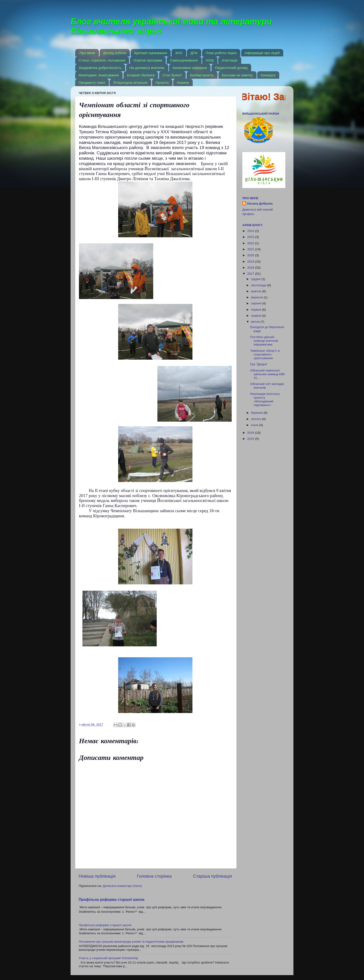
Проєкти (162, 83)
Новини (183, 83)
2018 (251, 268)
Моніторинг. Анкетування (99, 75)
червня (257, 310)
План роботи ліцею (221, 53)
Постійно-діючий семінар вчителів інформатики (264, 341)
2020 (251, 255)
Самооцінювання (184, 60)
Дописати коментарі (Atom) (122, 886)
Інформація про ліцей (262, 53)
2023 (251, 237)
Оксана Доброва (260, 203)
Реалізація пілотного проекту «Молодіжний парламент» (265, 400)
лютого (256, 419)
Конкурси (268, 75)
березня (257, 413)
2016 (251, 433)
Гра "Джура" (259, 364)
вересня (257, 297)
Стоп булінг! (172, 75)
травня (256, 316)
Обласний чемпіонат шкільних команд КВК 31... (268, 374)
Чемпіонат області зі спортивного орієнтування (265, 354)
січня (255, 425)
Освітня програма (148, 60)
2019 (251, 262)
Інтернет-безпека (141, 75)
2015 (251, 439)
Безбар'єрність (202, 75)
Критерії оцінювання (151, 53)
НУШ (210, 60)
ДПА (194, 53)
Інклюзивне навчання (190, 68)
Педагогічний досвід (231, 68)
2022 (251, 243)
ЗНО (179, 53)
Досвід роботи (115, 53)
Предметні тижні (92, 83)
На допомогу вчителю (147, 68)
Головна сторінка (154, 876)
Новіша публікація (97, 876)
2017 (251, 274)
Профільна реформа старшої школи (112, 900)
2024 (251, 231)
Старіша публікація (212, 876)
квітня (256, 322)
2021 (251, 249)
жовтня (257, 291)
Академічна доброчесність (100, 68)
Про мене (87, 53)
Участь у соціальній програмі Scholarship (108, 958)
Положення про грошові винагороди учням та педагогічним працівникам (131, 942)
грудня (256, 279)
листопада (259, 285)
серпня (257, 303)
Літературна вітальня (130, 83)
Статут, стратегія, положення (102, 60)
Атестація (229, 60)
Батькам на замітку (237, 75)
